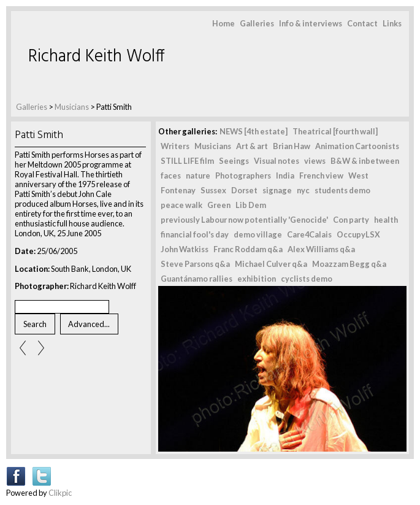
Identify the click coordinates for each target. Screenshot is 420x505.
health (386, 220)
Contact (362, 23)
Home (223, 23)
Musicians (72, 107)
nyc (303, 190)
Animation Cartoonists (357, 146)
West (358, 175)
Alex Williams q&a (321, 249)
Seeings (234, 161)
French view (321, 175)
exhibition (257, 279)
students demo (342, 190)
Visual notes (277, 161)
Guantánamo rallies (197, 279)
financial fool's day (195, 234)
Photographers (243, 175)
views (315, 161)
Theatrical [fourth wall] (335, 131)
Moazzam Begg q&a (349, 264)
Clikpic (60, 493)
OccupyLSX (358, 234)
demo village (258, 234)
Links (392, 23)
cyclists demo (307, 279)
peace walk (181, 205)
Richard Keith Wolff (97, 57)
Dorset (244, 190)
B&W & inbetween (365, 161)
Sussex (213, 190)
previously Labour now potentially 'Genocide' (244, 220)
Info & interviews (311, 23)
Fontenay (178, 190)
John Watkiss (185, 249)
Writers (175, 146)
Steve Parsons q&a (195, 264)
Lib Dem (251, 205)
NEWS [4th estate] (254, 131)
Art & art (252, 146)
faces (171, 175)
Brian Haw (292, 146)
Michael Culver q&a (271, 264)
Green (219, 205)
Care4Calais (309, 234)
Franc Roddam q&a (248, 249)
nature (198, 175)
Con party (351, 220)
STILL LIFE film (187, 161)
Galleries (257, 23)
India (285, 175)
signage (277, 190)
